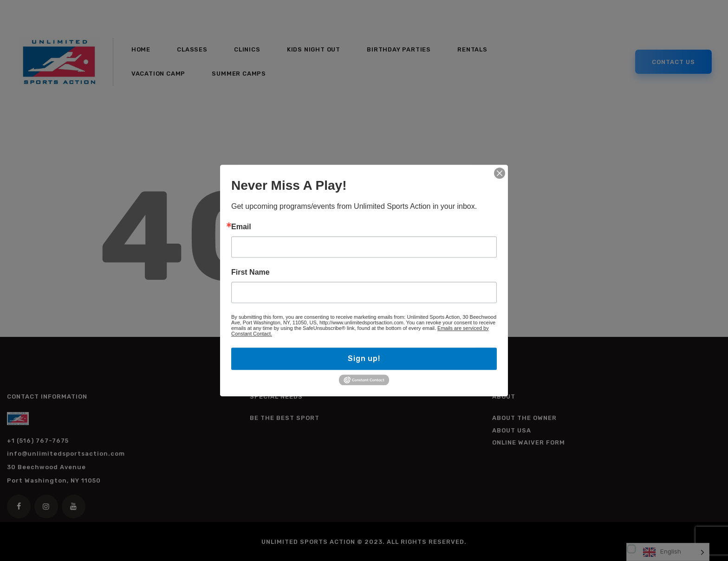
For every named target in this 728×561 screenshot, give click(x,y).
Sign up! (364, 358)
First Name (250, 272)
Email (241, 227)
